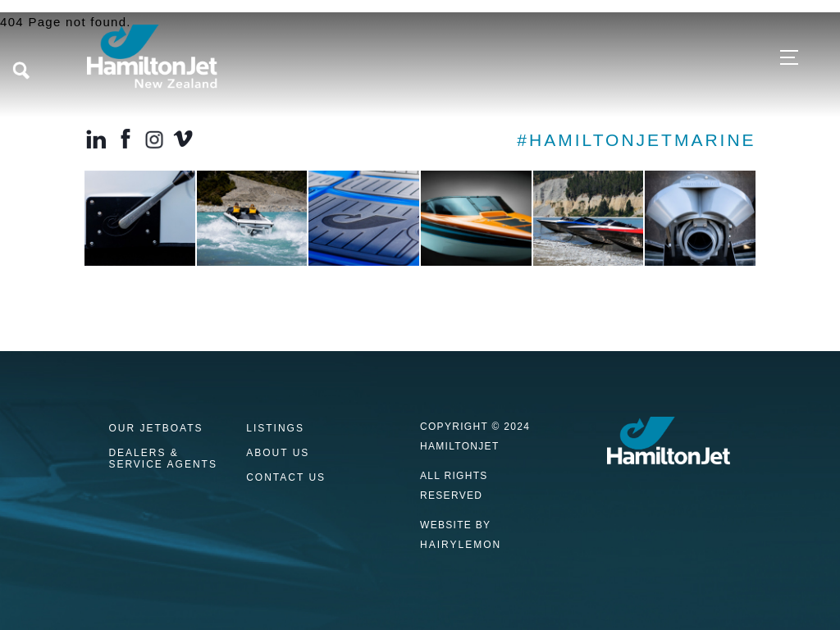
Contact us (286, 478)
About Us (278, 453)
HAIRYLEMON (461, 545)
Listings (275, 429)
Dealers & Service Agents (162, 459)
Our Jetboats (155, 429)
